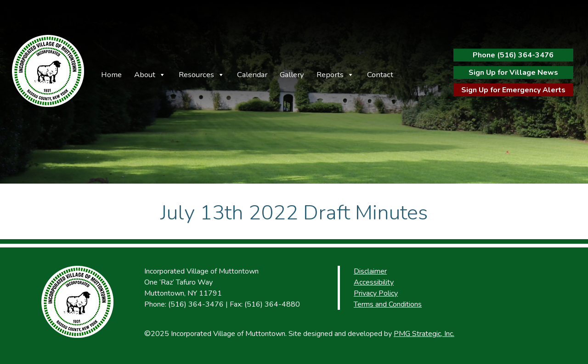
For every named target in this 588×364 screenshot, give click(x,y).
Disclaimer (370, 271)
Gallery (292, 75)
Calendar (252, 75)
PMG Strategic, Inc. (424, 334)
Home (111, 75)
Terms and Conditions (388, 304)
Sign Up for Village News (513, 73)
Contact (380, 75)
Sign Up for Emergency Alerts (513, 90)
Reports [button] (330, 75)
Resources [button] (196, 75)
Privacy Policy (376, 293)
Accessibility (374, 282)
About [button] (145, 75)
